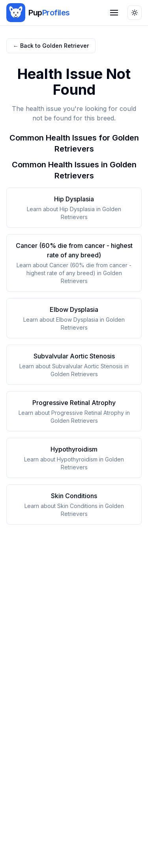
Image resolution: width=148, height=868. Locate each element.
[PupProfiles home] (38, 13)
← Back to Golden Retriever (51, 46)
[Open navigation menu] (114, 13)
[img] (16, 13)
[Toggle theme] (135, 13)
